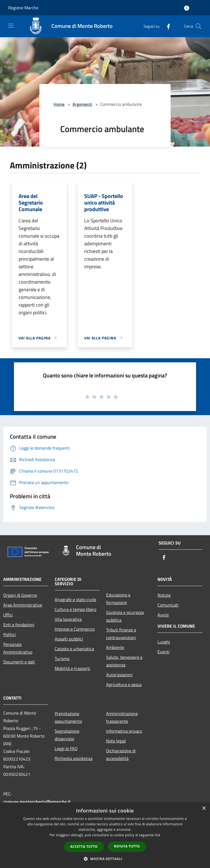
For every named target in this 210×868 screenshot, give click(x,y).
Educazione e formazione (118, 599)
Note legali (116, 741)
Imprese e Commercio (75, 629)
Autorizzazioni (119, 675)
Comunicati (168, 605)
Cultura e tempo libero (75, 609)
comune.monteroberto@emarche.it (37, 802)
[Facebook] (166, 26)
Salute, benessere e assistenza (124, 661)
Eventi (164, 652)
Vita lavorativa (68, 619)
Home (59, 104)
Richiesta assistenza (74, 758)
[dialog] (105, 835)
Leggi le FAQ (66, 748)
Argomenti (82, 104)
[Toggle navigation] (11, 26)
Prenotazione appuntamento (68, 717)
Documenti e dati (19, 662)
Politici (10, 634)
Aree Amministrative (23, 605)
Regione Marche (23, 8)
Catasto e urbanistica (74, 649)
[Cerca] (199, 26)
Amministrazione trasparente (122, 717)
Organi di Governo (20, 595)
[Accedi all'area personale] (187, 8)
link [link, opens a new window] (158, 835)
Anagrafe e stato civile (75, 599)
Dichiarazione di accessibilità (121, 755)
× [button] (204, 809)
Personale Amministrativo (18, 648)
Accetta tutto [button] (84, 847)
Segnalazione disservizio (67, 735)
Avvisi (163, 615)
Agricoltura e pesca (124, 685)
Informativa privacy (124, 731)
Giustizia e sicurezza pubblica (125, 616)
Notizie (164, 595)
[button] (105, 859)
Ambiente (115, 647)
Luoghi (164, 642)
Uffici (8, 615)
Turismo (62, 659)
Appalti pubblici (69, 639)
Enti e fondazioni (19, 625)
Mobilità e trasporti (72, 668)
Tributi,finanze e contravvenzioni (121, 634)
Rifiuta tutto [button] (127, 846)
